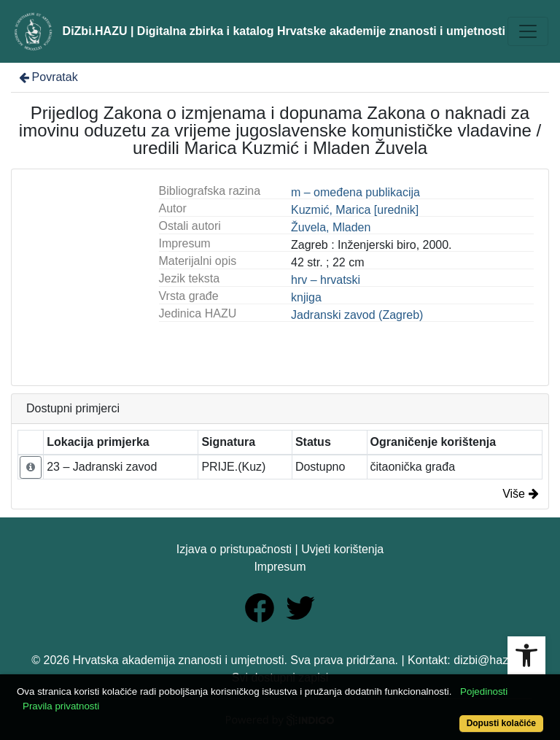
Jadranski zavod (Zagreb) (357, 315)
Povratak (47, 77)
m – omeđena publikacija (355, 192)
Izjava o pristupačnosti (234, 549)
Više (521, 494)
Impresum (280, 567)
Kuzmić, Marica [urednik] (355, 210)
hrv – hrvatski (326, 280)
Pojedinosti (484, 691)
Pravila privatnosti (61, 706)
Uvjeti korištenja (342, 549)
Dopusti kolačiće (501, 723)
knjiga (306, 297)
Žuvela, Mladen (331, 227)
